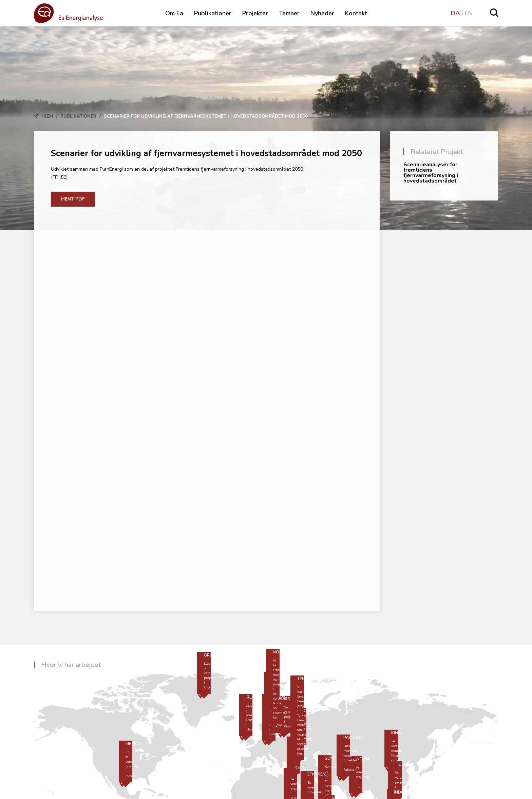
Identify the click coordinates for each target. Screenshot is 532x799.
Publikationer (213, 13)
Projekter (255, 13)
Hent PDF (73, 199)
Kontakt (356, 13)
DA (455, 13)
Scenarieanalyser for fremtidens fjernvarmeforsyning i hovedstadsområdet (431, 173)
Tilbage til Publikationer (462, 115)
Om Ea (174, 13)
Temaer (289, 13)
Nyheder (322, 13)
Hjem (47, 116)
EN (469, 13)
